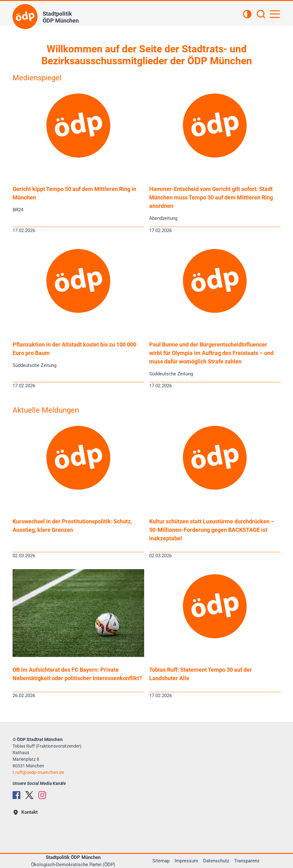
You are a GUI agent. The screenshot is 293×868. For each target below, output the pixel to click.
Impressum (186, 861)
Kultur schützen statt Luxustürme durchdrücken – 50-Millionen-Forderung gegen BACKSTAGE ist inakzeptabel (212, 530)
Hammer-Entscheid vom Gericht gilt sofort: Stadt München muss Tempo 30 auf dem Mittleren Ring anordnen (211, 197)
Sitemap (161, 861)
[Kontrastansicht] (247, 15)
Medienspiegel (37, 78)
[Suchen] (261, 15)
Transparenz (247, 861)
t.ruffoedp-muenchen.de (38, 772)
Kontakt (26, 812)
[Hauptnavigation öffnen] (275, 14)
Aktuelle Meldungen (46, 410)
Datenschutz (216, 861)
